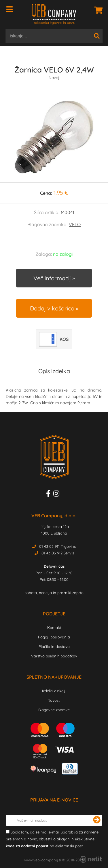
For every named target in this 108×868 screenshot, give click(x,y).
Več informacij (52, 278)
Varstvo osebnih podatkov (54, 656)
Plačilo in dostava (54, 646)
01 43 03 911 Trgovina (58, 546)
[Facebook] (50, 495)
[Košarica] (97, 10)
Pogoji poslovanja (54, 637)
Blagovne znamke (54, 710)
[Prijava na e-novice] (97, 820)
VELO (75, 224)
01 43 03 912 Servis (58, 553)
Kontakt (54, 627)
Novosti (54, 700)
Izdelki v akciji (54, 691)
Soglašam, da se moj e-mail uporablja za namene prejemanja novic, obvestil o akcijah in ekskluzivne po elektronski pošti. (52, 839)
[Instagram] (58, 495)
